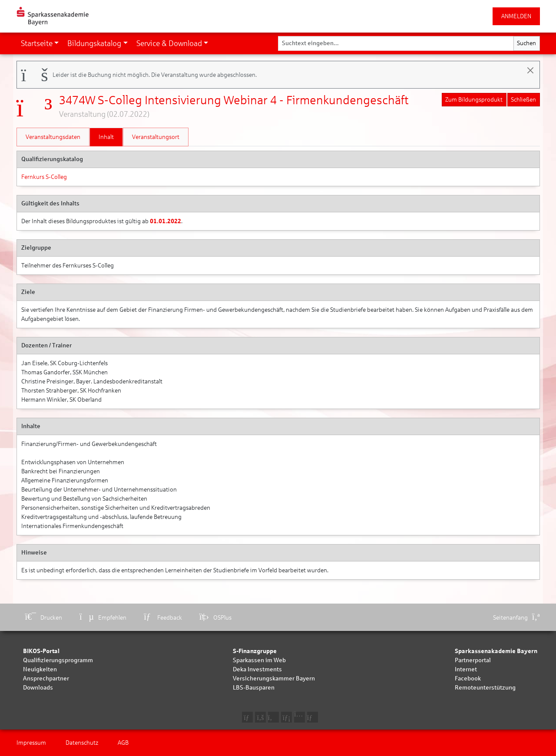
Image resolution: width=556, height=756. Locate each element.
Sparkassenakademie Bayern (496, 651)
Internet (466, 669)
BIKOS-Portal (41, 651)
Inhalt (106, 137)
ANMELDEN (516, 16)
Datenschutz (82, 743)
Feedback (163, 618)
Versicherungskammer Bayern (274, 678)
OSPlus (215, 618)
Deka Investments (257, 669)
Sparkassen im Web (259, 660)
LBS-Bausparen (254, 688)
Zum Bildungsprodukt (474, 100)
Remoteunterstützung (485, 688)
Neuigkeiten (40, 669)
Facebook (468, 678)
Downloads (38, 688)
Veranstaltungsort (156, 137)
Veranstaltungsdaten (53, 137)
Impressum (31, 743)
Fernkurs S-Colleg (44, 177)
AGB (123, 743)
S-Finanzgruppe (255, 651)
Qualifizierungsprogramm (58, 660)
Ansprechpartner (46, 678)
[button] (40, 43)
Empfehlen (103, 618)
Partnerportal (473, 660)
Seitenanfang (516, 618)
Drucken (44, 618)
